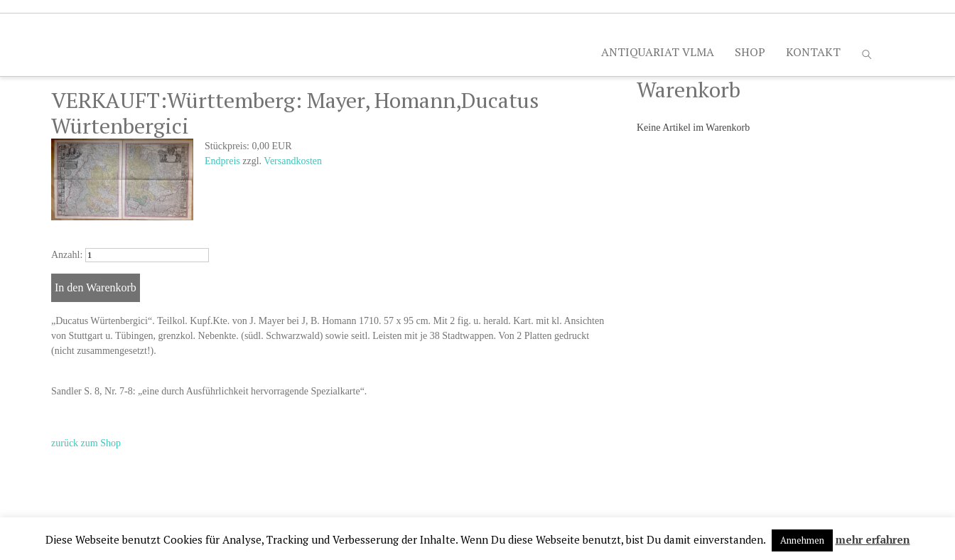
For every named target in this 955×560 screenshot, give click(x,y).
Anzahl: (67, 255)
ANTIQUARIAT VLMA (658, 52)
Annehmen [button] (802, 540)
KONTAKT (813, 52)
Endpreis (222, 161)
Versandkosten (293, 161)
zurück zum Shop (86, 443)
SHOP (750, 52)
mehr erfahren (873, 539)
